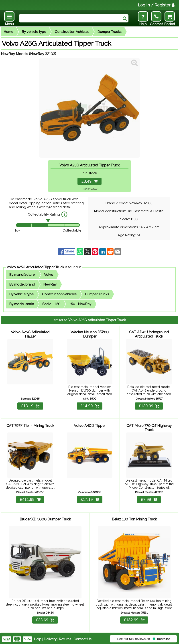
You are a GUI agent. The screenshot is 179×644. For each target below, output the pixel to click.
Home (8, 32)
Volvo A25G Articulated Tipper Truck (35, 267)
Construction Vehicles (72, 32)
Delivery (50, 638)
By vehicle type (34, 32)
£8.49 (89, 181)
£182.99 (134, 619)
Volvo (49, 275)
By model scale (22, 304)
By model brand (22, 284)
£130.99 (149, 406)
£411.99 (30, 499)
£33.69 (45, 619)
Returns (65, 638)
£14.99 (89, 406)
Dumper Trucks (109, 32)
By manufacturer (22, 275)
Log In (156, 5)
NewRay (50, 284)
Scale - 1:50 (51, 304)
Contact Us (82, 638)
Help (38, 638)
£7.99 (149, 499)
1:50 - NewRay (80, 304)
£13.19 (30, 406)
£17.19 (89, 499)
